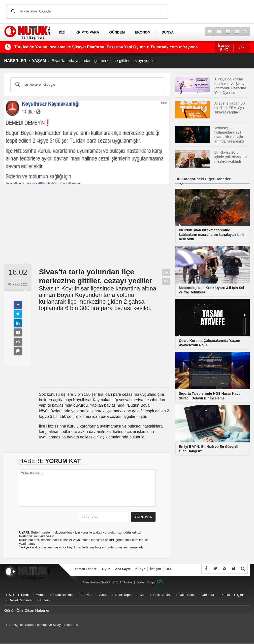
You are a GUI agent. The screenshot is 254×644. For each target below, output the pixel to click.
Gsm (143, 595)
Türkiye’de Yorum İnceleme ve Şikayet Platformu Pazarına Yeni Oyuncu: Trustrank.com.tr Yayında (106, 47)
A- (166, 281)
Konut (226, 595)
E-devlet (86, 595)
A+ (166, 272)
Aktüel (104, 595)
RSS (169, 569)
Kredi (25, 595)
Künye (140, 569)
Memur (41, 595)
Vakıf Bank (187, 595)
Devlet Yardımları (21, 600)
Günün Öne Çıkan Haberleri (27, 610)
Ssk (11, 595)
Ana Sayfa (123, 569)
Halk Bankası (163, 595)
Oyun (106, 569)
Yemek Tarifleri (86, 569)
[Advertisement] (87, 224)
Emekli (45, 600)
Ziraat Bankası (63, 595)
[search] (86, 11)
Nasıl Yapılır (124, 595)
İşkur (240, 595)
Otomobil (208, 595)
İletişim (155, 569)
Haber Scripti (146, 582)
